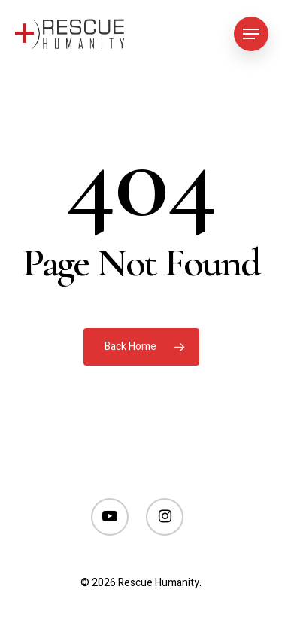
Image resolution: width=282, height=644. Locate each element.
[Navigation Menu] (251, 34)
